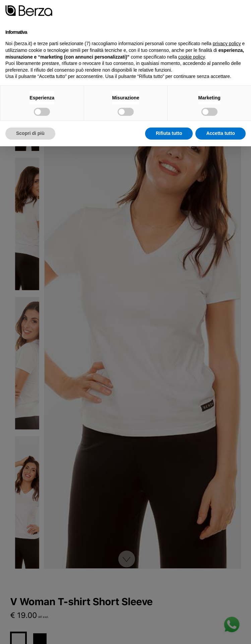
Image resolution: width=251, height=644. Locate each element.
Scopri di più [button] (30, 133)
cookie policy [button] (192, 57)
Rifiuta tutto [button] (169, 133)
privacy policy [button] (227, 44)
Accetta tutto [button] (221, 133)
